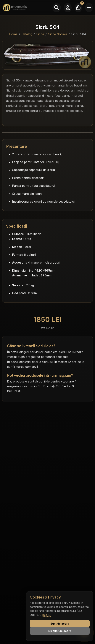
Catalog (27, 34)
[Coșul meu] (78, 8)
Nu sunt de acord (60, 631)
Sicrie (40, 34)
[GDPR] (47, 615)
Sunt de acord (60, 624)
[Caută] (57, 8)
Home (13, 34)
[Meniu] (89, 8)
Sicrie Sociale (58, 34)
